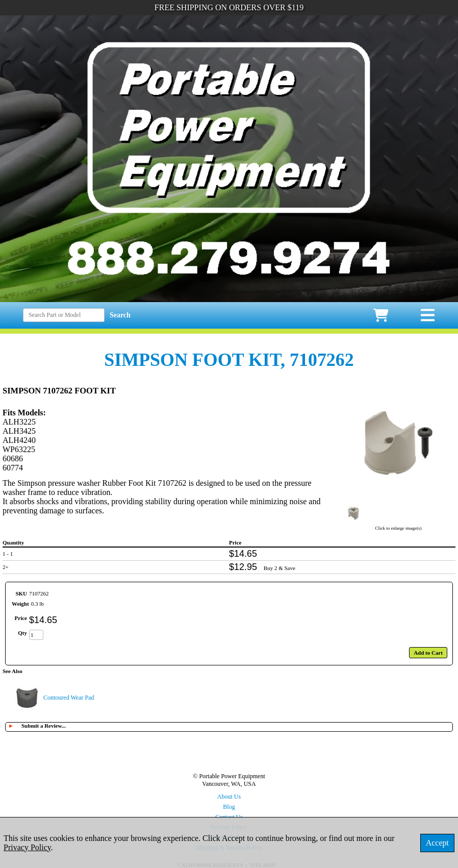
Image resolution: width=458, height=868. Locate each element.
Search (120, 315)
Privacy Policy (27, 847)
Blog (229, 807)
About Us (229, 797)
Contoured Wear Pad (69, 698)
